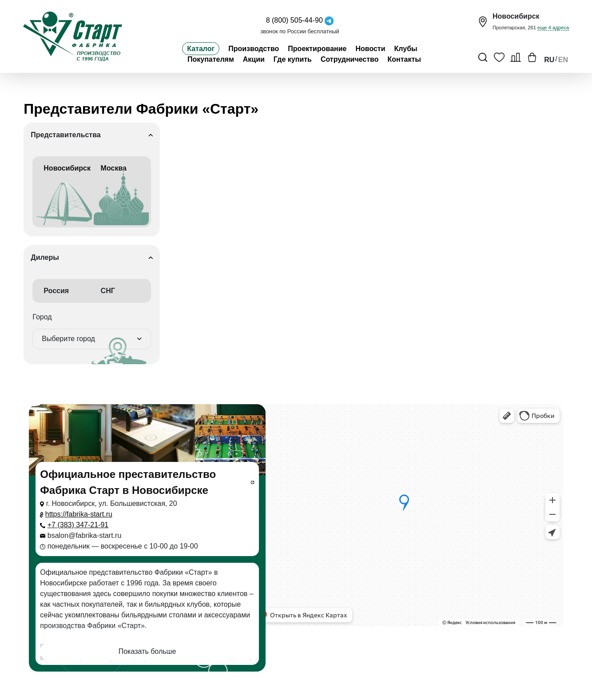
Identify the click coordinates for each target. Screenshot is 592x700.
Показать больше (147, 651)
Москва (121, 195)
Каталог (201, 49)
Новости (370, 49)
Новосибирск (64, 195)
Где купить (293, 59)
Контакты (404, 59)
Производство (254, 49)
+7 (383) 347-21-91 (78, 525)
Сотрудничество (350, 59)
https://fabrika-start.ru (79, 514)
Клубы (406, 49)
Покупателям (211, 59)
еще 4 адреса (553, 28)
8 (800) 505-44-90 (294, 20)
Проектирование (317, 49)
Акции (254, 59)
